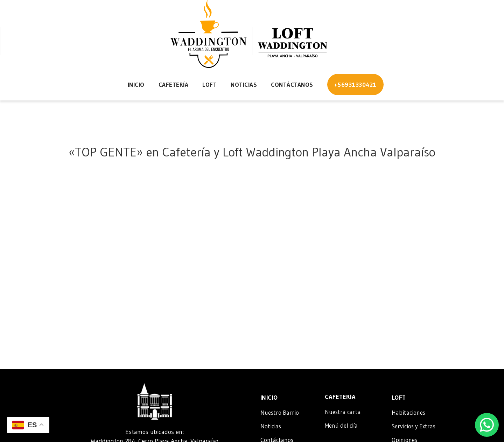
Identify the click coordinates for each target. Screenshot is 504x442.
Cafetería (174, 85)
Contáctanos (292, 85)
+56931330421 (355, 85)
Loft (209, 85)
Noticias (244, 85)
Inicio (136, 85)
